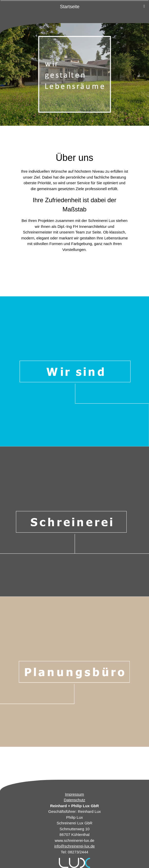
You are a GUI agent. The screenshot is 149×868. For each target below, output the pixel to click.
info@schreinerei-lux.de (74, 846)
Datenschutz (74, 800)
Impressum (74, 794)
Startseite (70, 7)
